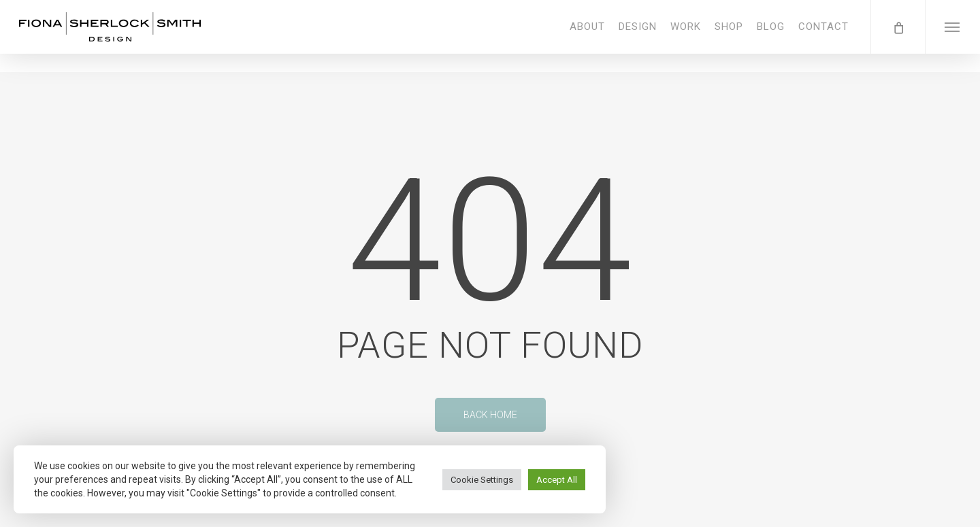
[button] (952, 36)
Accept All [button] (557, 480)
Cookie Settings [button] (482, 480)
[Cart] (898, 36)
